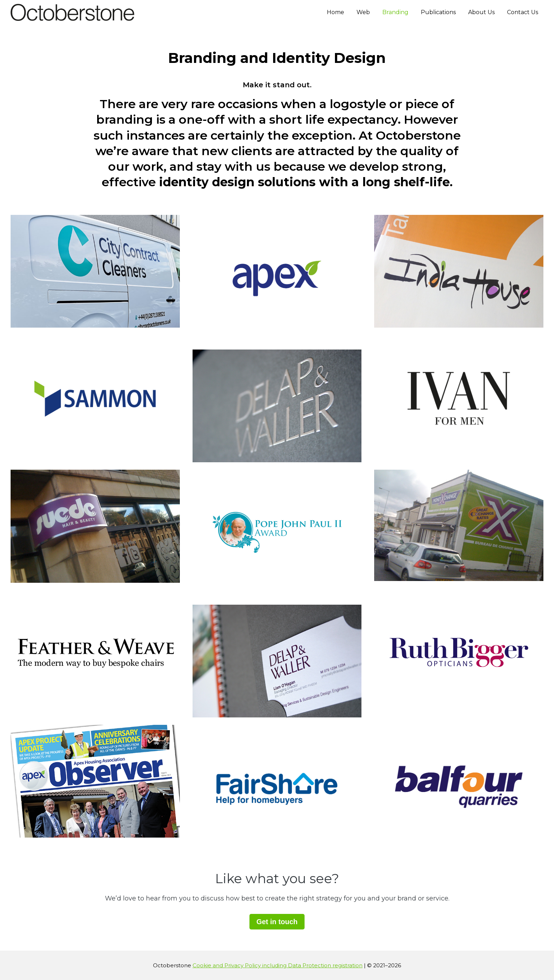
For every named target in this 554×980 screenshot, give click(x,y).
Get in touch (277, 922)
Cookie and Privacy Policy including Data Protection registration (278, 965)
